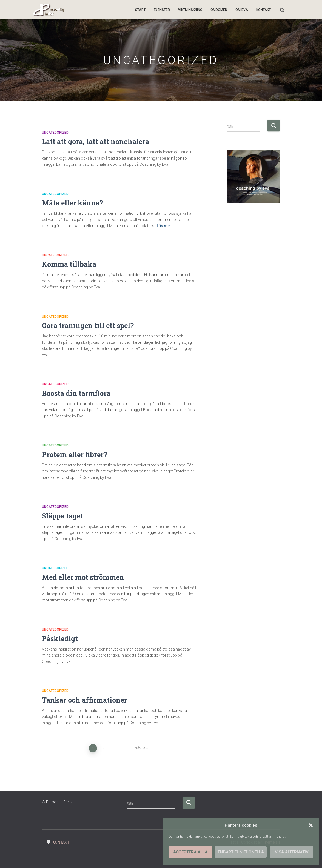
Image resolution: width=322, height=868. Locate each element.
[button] (311, 825)
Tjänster (162, 10)
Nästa (140, 748)
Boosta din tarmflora (76, 393)
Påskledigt (60, 639)
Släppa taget (62, 516)
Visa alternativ (292, 852)
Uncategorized (55, 133)
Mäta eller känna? (72, 203)
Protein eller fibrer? (75, 455)
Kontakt (263, 10)
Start (140, 10)
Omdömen (219, 10)
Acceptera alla (190, 852)
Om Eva (242, 10)
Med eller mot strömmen (83, 577)
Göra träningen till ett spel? (88, 326)
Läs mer (164, 226)
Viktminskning (190, 10)
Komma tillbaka (69, 264)
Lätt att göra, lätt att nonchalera (96, 141)
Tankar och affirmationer (85, 700)
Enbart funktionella (241, 852)
